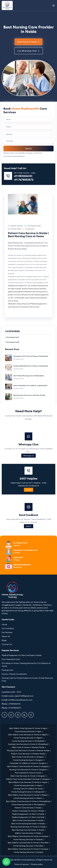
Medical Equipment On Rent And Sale (28, 817)
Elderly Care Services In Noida (28, 833)
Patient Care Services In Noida (28, 808)
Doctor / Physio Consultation (14, 674)
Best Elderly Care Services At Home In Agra (28, 728)
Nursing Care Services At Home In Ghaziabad (28, 744)
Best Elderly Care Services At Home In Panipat (28, 836)
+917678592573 (15, 708)
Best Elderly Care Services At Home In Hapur (28, 782)
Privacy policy (37, 864)
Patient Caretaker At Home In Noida (28, 811)
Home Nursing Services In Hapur (28, 785)
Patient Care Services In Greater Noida (28, 754)
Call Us (29, 520)
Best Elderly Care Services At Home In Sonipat (28, 849)
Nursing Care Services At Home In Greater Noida (28, 750)
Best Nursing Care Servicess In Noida (28, 830)
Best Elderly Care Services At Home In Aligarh (28, 735)
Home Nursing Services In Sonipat (29, 852)
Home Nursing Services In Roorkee (28, 846)
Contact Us (7, 644)
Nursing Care (7, 670)
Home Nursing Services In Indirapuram (28, 792)
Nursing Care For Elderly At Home (28, 789)
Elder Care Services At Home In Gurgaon (28, 776)
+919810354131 (14, 704)
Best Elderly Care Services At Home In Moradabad (28, 801)
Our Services (7, 632)
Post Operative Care (11, 659)
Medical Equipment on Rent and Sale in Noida (22, 655)
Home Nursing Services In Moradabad (28, 804)
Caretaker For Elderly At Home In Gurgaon (28, 763)
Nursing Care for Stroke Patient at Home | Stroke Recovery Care (27, 679)
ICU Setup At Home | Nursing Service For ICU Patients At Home (26, 665)
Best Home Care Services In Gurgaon (28, 757)
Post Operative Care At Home (28, 773)
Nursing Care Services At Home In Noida (28, 827)
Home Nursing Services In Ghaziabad (28, 741)
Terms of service (21, 864)
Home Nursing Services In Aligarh (28, 738)
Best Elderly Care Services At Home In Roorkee (28, 843)
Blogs (4, 640)
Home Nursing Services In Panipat (28, 839)
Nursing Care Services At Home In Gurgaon (28, 770)
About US (6, 636)
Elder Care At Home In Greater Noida (28, 747)
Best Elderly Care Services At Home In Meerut (28, 795)
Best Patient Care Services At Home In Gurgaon (28, 766)
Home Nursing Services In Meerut (28, 798)
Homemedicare (28, 860)
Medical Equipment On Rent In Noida (28, 814)
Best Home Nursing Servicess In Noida (28, 824)
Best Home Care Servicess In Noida (28, 820)
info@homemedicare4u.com (20, 700)
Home (4, 624)
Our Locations (8, 628)
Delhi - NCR (16, 692)
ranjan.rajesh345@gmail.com (21, 696)
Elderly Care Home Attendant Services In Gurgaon (28, 779)
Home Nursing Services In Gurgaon (28, 760)
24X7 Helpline (29, 509)
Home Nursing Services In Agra (28, 731)
